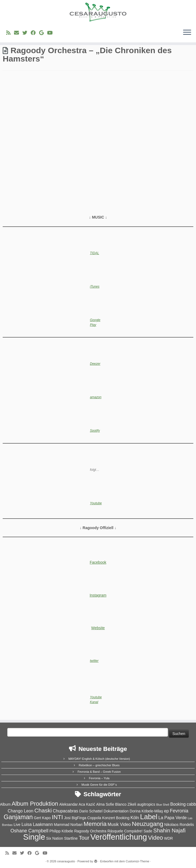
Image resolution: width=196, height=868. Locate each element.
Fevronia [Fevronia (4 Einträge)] (179, 811)
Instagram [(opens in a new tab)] (98, 595)
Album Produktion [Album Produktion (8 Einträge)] (35, 804)
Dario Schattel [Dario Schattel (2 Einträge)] (91, 811)
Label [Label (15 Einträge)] (149, 817)
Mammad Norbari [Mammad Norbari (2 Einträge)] (68, 825)
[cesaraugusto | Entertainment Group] (98, 12)
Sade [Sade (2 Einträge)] (148, 831)
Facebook (98, 562)
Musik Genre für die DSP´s (99, 785)
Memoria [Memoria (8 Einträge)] (95, 824)
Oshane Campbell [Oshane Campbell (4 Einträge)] (30, 831)
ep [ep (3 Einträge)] (167, 811)
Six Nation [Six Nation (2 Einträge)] (55, 838)
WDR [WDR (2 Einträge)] (168, 838)
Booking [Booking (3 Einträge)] (178, 804)
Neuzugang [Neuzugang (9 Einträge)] (147, 824)
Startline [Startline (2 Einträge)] (71, 838)
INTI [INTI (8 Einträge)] (57, 817)
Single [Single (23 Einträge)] (34, 837)
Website (98, 628)
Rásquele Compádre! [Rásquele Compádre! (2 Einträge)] (125, 831)
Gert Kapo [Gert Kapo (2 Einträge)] (42, 818)
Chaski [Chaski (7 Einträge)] (43, 810)
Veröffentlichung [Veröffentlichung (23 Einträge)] (119, 837)
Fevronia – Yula (99, 778)
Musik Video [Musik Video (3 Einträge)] (119, 824)
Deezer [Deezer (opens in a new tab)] (95, 364)
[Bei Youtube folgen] (52, 33)
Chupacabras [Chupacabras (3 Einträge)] (66, 811)
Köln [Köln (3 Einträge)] (135, 818)
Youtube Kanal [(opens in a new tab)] (96, 700)
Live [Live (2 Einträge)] (17, 825)
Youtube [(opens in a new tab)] (96, 503)
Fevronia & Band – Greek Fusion (99, 772)
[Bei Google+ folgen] (43, 33)
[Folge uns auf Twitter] (27, 33)
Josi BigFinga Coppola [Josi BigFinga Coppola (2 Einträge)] (82, 818)
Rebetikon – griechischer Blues (99, 765)
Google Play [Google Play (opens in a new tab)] (95, 322)
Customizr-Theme (137, 861)
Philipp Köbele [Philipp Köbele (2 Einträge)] (61, 831)
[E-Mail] (18, 33)
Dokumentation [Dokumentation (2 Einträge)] (116, 811)
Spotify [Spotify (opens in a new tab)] (95, 431)
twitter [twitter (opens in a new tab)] (94, 661)
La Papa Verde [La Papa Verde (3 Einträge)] (173, 818)
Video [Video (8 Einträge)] (156, 838)
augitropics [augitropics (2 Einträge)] (146, 804)
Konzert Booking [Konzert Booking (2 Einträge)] (116, 818)
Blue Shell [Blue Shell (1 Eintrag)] (163, 805)
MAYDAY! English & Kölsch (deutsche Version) (99, 759)
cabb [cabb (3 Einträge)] (191, 804)
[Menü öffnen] (187, 33)
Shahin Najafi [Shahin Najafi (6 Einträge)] (169, 830)
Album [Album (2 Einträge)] (5, 804)
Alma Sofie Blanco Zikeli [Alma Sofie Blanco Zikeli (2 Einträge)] (116, 804)
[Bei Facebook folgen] (35, 33)
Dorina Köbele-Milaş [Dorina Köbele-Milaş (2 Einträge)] (146, 811)
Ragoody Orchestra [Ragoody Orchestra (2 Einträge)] (90, 831)
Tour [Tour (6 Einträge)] (84, 838)
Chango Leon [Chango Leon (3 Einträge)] (21, 811)
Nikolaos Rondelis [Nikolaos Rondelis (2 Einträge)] (179, 825)
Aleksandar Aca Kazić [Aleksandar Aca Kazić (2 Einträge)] (77, 804)
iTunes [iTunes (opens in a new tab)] (95, 287)
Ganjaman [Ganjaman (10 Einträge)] (18, 817)
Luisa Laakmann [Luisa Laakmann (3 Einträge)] (37, 824)
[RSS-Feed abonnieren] (10, 33)
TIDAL (95, 253)
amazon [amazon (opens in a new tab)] (96, 397)
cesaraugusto (66, 861)
